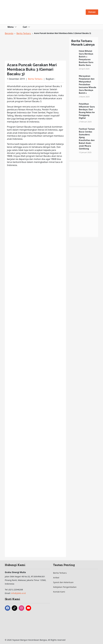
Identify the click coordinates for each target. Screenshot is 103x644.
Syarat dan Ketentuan (63, 582)
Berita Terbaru (24, 33)
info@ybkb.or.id (18, 593)
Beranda (9, 33)
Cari (27, 27)
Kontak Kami (59, 592)
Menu (12, 27)
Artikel (56, 578)
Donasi (92, 12)
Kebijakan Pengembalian (65, 587)
